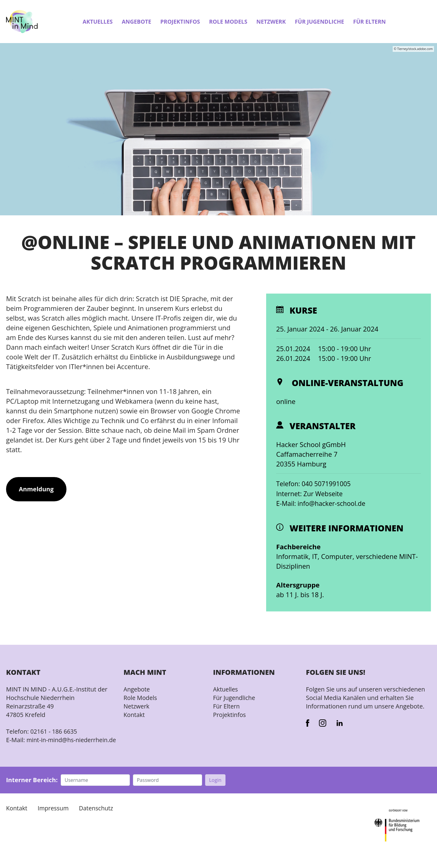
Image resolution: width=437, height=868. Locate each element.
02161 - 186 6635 (54, 731)
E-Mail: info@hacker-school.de (323, 503)
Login (215, 789)
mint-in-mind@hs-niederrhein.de (42, 744)
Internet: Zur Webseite (311, 494)
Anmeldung (36, 490)
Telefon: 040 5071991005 (315, 484)
